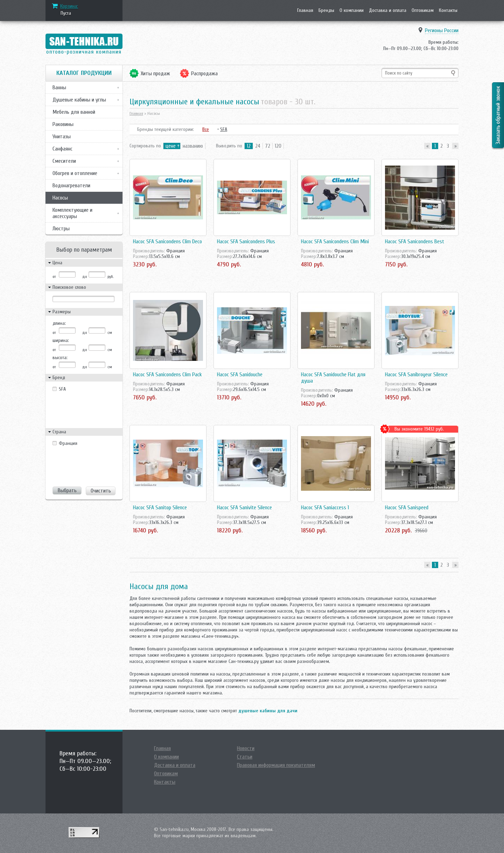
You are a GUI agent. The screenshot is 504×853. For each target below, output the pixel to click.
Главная (305, 10)
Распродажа (204, 74)
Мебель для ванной (74, 112)
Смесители (64, 161)
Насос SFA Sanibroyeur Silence (416, 375)
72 (268, 146)
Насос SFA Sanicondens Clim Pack (167, 375)
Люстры (61, 229)
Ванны (59, 88)
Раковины (63, 124)
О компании (352, 10)
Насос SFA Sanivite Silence (244, 508)
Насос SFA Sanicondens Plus (246, 242)
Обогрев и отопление (75, 173)
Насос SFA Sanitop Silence (160, 508)
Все (206, 129)
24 (258, 146)
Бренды (326, 10)
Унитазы (62, 137)
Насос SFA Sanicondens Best (415, 242)
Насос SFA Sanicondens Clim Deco (167, 242)
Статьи (245, 757)
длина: (59, 323)
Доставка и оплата (388, 10)
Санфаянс (62, 149)
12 (249, 146)
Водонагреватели (71, 186)
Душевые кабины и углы (79, 100)
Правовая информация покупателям (276, 765)
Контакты (448, 10)
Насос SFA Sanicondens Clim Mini (335, 242)
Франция (68, 443)
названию (193, 146)
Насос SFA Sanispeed (407, 508)
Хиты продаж (155, 74)
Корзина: (69, 6)
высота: (60, 358)
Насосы (60, 198)
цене (171, 146)
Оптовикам (423, 10)
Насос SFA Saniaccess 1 (325, 508)
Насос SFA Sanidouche (240, 375)
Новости (246, 748)
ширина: (61, 340)
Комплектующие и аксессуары (72, 213)
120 (278, 146)
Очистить (101, 491)
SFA (62, 389)
